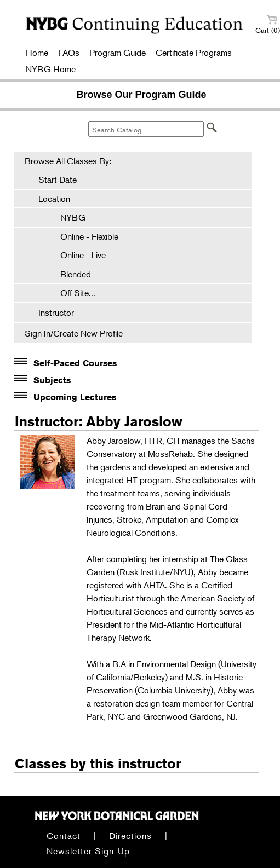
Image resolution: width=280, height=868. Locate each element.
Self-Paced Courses (75, 363)
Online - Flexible (84, 236)
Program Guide (118, 53)
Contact (64, 836)
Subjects (52, 380)
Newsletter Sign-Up (88, 851)
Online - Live (78, 255)
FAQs (69, 53)
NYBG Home (51, 69)
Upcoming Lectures (75, 397)
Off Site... (72, 293)
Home (37, 53)
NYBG (67, 217)
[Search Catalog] (146, 129)
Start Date (58, 180)
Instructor (56, 313)
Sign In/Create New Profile (74, 333)
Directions (130, 836)
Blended (70, 274)
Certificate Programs (194, 53)
